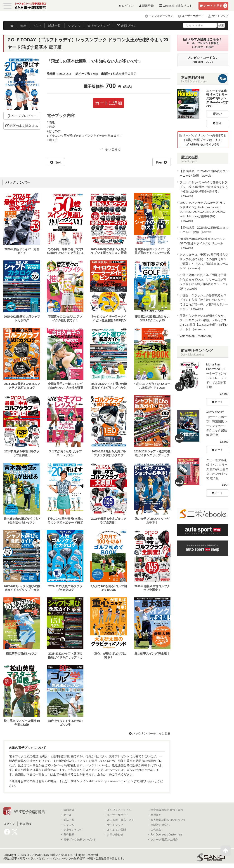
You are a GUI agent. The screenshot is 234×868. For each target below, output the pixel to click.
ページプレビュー (22, 116)
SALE (37, 26)
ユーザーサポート (189, 16)
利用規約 (156, 815)
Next (58, 162)
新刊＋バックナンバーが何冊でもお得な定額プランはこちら (203, 140)
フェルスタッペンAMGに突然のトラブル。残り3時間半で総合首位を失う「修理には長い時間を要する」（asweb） (204, 189)
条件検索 (69, 835)
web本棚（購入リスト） (177, 6)
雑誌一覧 (69, 820)
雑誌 (54, 26)
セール (68, 815)
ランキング (99, 26)
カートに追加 (109, 103)
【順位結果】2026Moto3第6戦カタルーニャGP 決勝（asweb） (204, 230)
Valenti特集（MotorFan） (197, 336)
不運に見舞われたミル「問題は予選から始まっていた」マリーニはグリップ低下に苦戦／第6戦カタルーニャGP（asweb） (204, 282)
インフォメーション (157, 16)
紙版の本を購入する (22, 126)
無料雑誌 (69, 810)
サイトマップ (216, 16)
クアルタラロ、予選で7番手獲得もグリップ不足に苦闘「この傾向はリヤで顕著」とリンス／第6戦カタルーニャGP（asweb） (204, 261)
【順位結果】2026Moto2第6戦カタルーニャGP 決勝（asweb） (204, 173)
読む (217, 114)
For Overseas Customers (167, 835)
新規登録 (146, 6)
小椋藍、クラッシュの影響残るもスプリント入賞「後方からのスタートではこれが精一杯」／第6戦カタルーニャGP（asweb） (204, 302)
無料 (24, 26)
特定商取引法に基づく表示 (167, 810)
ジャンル (74, 26)
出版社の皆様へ (160, 825)
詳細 (217, 123)
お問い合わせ (115, 835)
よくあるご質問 (116, 830)
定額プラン (127, 26)
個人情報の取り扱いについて (168, 820)
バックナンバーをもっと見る (150, 733)
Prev (159, 162)
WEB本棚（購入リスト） (122, 820)
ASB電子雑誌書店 (30, 812)
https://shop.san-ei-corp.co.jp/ (111, 781)
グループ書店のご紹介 (164, 840)
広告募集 (156, 830)
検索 (221, 25)
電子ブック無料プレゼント (80, 840)
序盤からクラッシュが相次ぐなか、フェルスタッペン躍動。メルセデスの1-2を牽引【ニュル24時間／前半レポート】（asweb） (204, 322)
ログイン (126, 6)
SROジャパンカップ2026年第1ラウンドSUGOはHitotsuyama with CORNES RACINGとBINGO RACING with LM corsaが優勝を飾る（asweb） (203, 212)
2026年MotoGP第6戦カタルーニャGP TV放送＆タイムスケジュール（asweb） (202, 243)
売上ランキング (73, 830)
